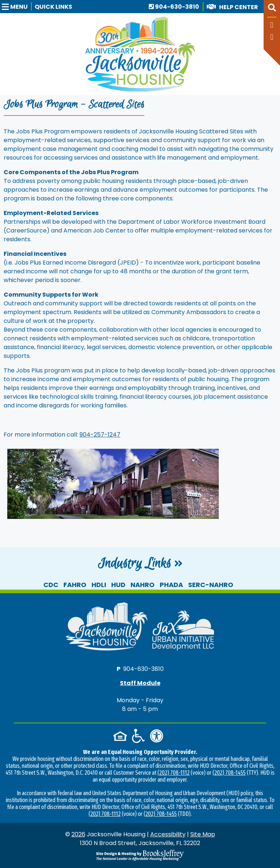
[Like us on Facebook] (272, 26)
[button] (17, 6)
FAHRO (75, 585)
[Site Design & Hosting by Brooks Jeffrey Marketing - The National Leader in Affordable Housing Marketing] (140, 855)
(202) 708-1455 (229, 773)
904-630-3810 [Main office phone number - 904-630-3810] (174, 7)
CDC (51, 585)
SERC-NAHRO (211, 585)
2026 (78, 834)
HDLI (99, 585)
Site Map (203, 834)
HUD (118, 585)
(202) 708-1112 (174, 773)
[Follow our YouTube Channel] (272, 38)
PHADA (171, 585)
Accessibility (168, 834)
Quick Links (53, 7)
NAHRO (143, 585)
